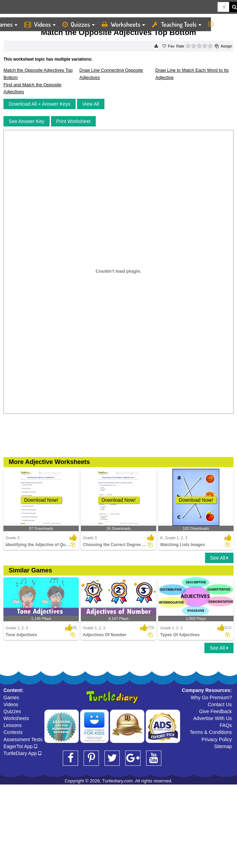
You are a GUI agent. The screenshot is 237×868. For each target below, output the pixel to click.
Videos (40, 24)
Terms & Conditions (211, 732)
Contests (13, 732)
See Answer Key (27, 121)
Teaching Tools (177, 24)
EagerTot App (20, 746)
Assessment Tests (23, 739)
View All (91, 104)
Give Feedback (215, 711)
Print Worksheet (73, 121)
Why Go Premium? (211, 698)
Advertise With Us (213, 718)
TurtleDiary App (22, 753)
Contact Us (220, 704)
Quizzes (79, 24)
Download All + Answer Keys (40, 104)
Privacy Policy (217, 739)
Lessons (12, 725)
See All (219, 558)
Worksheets (123, 24)
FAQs (226, 725)
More (221, 24)
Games (11, 698)
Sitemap (223, 746)
